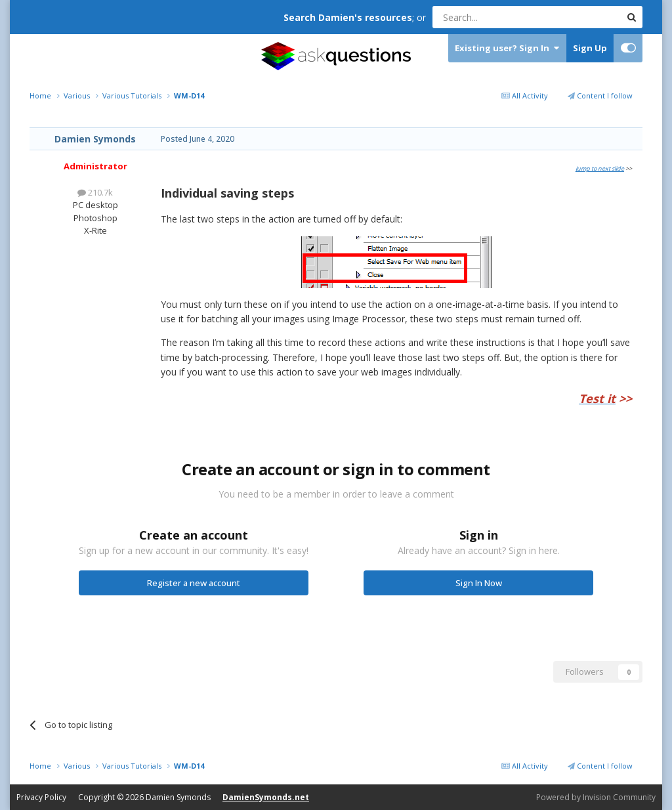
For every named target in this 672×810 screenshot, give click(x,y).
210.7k (95, 192)
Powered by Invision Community (596, 797)
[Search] (494, 17)
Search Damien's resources (348, 17)
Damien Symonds (95, 139)
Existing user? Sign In (507, 48)
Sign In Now (479, 583)
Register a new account (194, 583)
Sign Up (590, 48)
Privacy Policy (41, 797)
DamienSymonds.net (266, 797)
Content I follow (600, 96)
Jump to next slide (600, 168)
